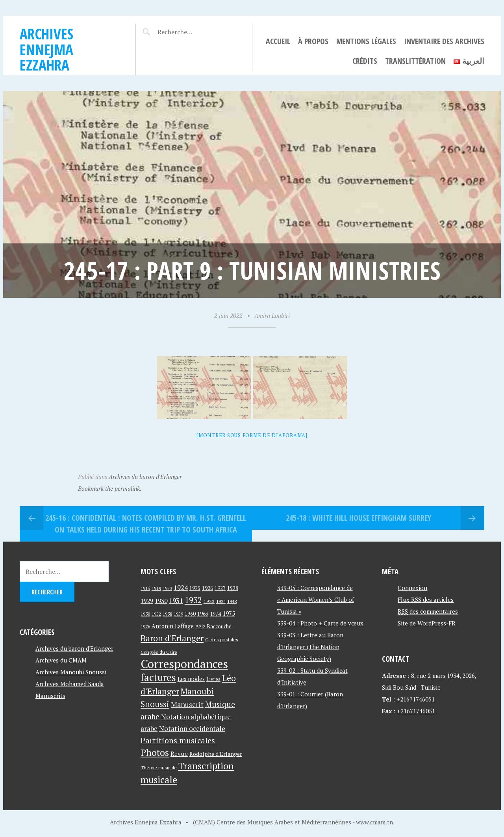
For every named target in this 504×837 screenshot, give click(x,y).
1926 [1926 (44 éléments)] (208, 588)
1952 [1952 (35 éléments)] (156, 614)
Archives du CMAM (61, 660)
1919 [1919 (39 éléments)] (156, 588)
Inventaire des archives (444, 41)
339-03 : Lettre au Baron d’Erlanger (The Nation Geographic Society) (310, 647)
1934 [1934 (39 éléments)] (221, 601)
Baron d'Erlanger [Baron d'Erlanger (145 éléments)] (172, 638)
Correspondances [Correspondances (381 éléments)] (184, 664)
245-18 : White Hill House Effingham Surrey (359, 518)
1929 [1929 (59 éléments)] (147, 601)
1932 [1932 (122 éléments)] (193, 600)
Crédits (365, 61)
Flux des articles (426, 599)
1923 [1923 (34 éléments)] (167, 588)
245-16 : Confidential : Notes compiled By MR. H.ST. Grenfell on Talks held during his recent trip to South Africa (146, 524)
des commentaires (428, 611)
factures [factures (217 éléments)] (158, 677)
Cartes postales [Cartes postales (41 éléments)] (222, 639)
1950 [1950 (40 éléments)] (145, 614)
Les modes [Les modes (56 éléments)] (191, 679)
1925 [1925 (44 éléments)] (195, 588)
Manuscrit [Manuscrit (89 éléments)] (187, 704)
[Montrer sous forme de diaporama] (252, 435)
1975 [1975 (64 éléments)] (229, 613)
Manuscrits (50, 696)
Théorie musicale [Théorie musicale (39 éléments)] (159, 767)
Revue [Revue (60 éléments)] (179, 753)
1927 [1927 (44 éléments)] (220, 588)
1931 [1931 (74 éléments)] (176, 600)
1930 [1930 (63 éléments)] (161, 601)
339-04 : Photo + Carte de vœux (320, 623)
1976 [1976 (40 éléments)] (145, 626)
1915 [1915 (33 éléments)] (145, 588)
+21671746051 (416, 699)
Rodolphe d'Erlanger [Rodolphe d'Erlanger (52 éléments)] (216, 754)
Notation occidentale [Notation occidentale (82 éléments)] (192, 728)
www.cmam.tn (374, 822)
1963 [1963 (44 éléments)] (203, 614)
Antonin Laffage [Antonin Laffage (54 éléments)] (173, 626)
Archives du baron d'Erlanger (145, 477)
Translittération (415, 61)
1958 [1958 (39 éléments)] (167, 614)
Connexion (412, 588)
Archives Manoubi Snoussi (71, 672)
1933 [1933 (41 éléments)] (209, 601)
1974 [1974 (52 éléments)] (215, 613)
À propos (313, 41)
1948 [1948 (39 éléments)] (232, 601)
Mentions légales (366, 41)
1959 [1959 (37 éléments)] (178, 614)
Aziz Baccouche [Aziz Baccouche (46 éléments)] (213, 626)
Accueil (278, 41)
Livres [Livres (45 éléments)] (213, 679)
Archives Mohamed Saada (70, 684)
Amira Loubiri (272, 315)
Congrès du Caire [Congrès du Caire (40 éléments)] (159, 652)
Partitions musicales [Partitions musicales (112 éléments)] (178, 740)
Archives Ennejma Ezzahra (46, 49)
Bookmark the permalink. (110, 488)
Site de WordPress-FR (427, 623)
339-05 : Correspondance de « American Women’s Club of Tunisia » (316, 599)
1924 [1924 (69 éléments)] (181, 588)
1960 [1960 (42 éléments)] (190, 614)
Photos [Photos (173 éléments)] (155, 753)
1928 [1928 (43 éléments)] (233, 588)
